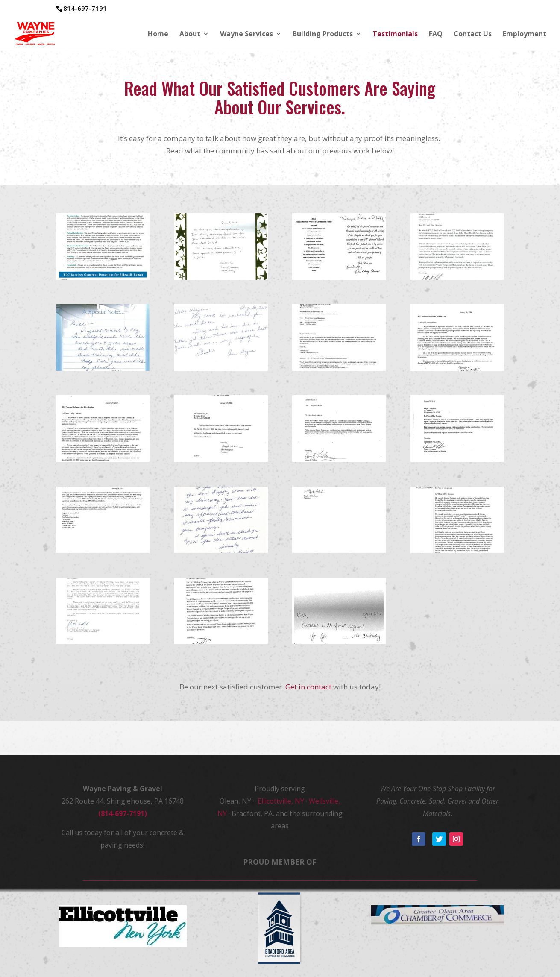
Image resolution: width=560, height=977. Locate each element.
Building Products (323, 35)
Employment (525, 35)
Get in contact (308, 687)
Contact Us (473, 35)
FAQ (436, 35)
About (190, 35)
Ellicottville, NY (280, 801)
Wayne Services (246, 35)
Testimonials (395, 35)
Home (158, 35)
